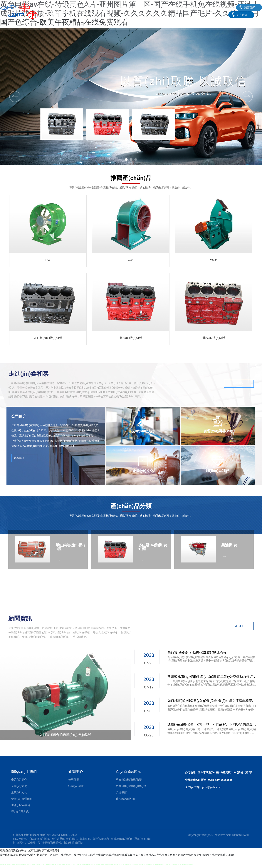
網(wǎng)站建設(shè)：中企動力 (207, 835)
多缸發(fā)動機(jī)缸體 (48, 338)
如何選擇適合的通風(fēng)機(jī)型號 (65, 735)
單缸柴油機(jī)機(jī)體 (70, 547)
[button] (126, 160)
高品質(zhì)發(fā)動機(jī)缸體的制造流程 (197, 652)
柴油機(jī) (229, 545)
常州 (229, 835)
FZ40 (48, 260)
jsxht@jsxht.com (212, 787)
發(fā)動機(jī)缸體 (131, 338)
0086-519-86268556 (220, 780)
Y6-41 (214, 260)
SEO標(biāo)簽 (241, 835)
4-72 (131, 260)
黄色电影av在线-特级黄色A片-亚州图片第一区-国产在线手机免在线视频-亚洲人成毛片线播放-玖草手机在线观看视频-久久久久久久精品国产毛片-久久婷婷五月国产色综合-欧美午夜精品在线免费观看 (112, 855)
